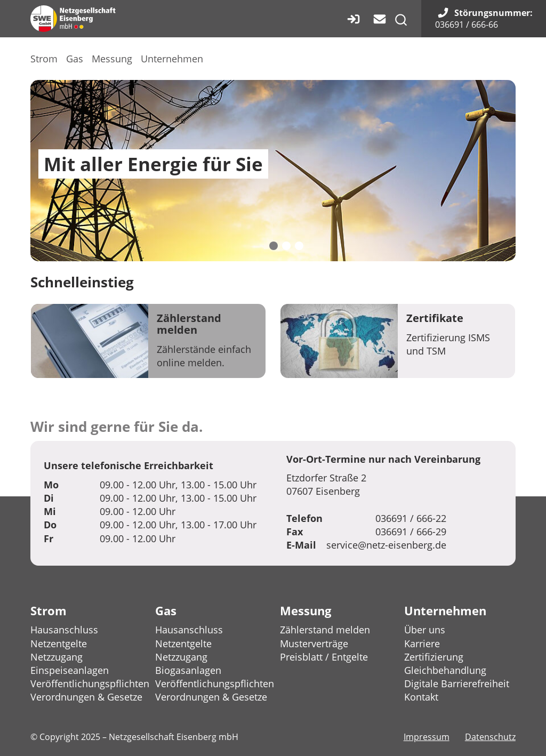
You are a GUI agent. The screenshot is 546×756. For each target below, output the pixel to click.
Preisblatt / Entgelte (324, 657)
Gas (75, 59)
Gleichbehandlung (445, 670)
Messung (112, 59)
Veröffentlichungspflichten (90, 683)
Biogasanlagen (188, 670)
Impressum (427, 737)
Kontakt (421, 697)
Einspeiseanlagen (70, 670)
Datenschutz (490, 737)
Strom (44, 59)
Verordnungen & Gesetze (86, 697)
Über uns (425, 630)
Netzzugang (57, 657)
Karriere (422, 644)
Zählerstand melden (325, 630)
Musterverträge (314, 644)
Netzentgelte (59, 644)
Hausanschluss (64, 630)
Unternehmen (172, 59)
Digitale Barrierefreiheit (457, 683)
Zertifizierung (434, 657)
